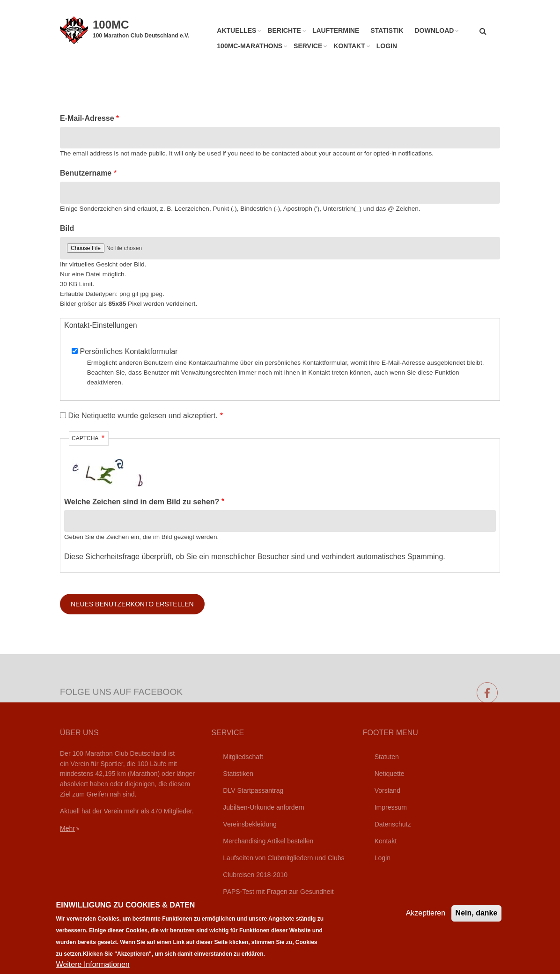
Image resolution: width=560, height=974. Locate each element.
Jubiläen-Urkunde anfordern (264, 807)
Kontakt (349, 46)
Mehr (67, 828)
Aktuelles (236, 30)
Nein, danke (477, 921)
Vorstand (387, 790)
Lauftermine (336, 30)
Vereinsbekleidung (250, 824)
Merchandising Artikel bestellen (268, 841)
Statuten (387, 757)
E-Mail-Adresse (87, 118)
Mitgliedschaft (243, 757)
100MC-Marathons (250, 46)
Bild (67, 228)
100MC (111, 25)
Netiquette (390, 774)
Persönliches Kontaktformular (129, 351)
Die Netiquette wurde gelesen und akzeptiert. (143, 416)
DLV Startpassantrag (253, 790)
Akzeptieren (426, 921)
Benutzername (86, 173)
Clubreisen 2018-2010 (255, 875)
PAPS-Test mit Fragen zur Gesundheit (278, 892)
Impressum (391, 807)
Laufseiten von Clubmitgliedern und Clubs (284, 858)
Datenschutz (393, 824)
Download (434, 30)
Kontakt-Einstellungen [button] (101, 325)
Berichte (284, 30)
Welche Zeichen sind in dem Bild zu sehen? (142, 502)
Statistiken (238, 774)
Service (308, 46)
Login (387, 46)
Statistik (387, 30)
